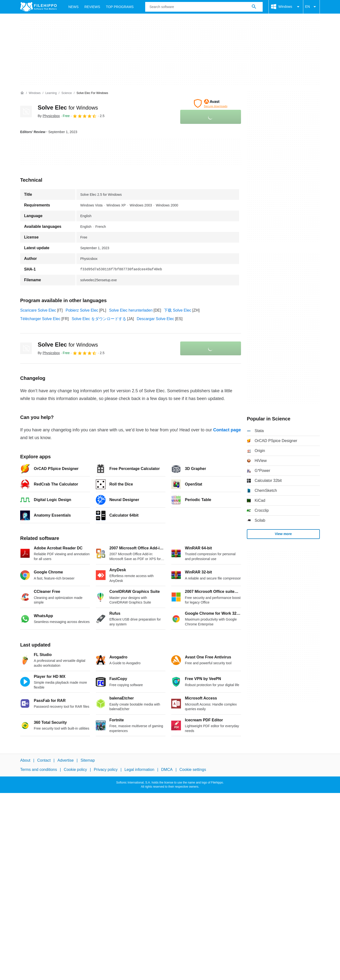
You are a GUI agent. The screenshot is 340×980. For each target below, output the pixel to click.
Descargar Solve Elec (155, 319)
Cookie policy (75, 770)
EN (311, 7)
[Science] (67, 93)
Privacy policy (106, 770)
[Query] (204, 7)
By (49, 116)
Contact (44, 760)
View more (283, 534)
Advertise (66, 760)
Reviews (92, 7)
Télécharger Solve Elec (40, 319)
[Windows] (35, 93)
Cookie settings (193, 770)
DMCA (167, 770)
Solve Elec (68, 107)
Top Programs (120, 7)
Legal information (139, 770)
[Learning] (51, 93)
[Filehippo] (38, 7)
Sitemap (88, 760)
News (73, 7)
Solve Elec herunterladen (131, 310)
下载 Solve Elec (178, 310)
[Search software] (254, 7)
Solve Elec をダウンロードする (99, 319)
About (25, 760)
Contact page (227, 430)
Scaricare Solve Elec (38, 310)
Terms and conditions (39, 770)
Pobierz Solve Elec (82, 310)
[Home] (22, 93)
